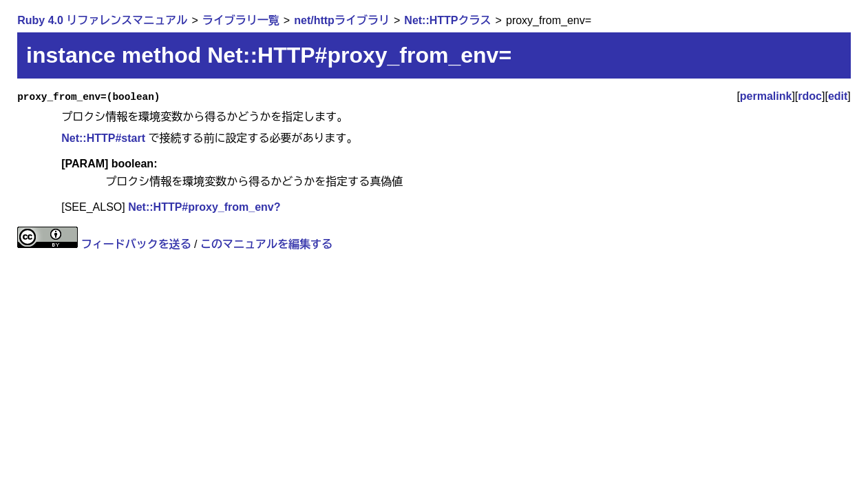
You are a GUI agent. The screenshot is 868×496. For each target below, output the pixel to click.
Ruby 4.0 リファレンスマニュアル (102, 20)
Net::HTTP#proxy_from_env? (204, 207)
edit (838, 96)
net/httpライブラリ (342, 20)
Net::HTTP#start (103, 138)
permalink (766, 96)
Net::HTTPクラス (447, 20)
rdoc (810, 96)
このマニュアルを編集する (266, 244)
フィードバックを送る (136, 244)
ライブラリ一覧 (241, 20)
